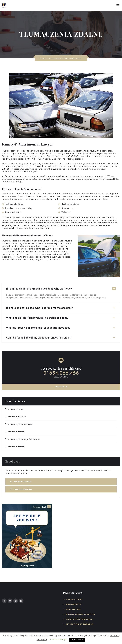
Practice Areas (54, 58)
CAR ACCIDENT (74, 599)
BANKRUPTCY (74, 604)
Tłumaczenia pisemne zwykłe (19, 424)
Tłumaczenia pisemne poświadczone (23, 439)
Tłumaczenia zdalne (15, 431)
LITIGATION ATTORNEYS (80, 624)
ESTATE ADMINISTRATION (81, 614)
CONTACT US (61, 386)
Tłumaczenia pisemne (16, 416)
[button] (61, 289)
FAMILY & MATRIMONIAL (80, 619)
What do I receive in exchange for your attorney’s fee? (38, 328)
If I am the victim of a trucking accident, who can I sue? (39, 289)
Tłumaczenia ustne (14, 409)
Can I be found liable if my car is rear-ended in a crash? (39, 338)
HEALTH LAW (73, 609)
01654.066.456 (61, 373)
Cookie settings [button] (58, 640)
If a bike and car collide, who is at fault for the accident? (40, 308)
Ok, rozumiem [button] (77, 640)
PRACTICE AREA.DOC (21, 481)
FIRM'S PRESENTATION (21, 489)
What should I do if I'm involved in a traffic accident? (37, 318)
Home (42, 58)
